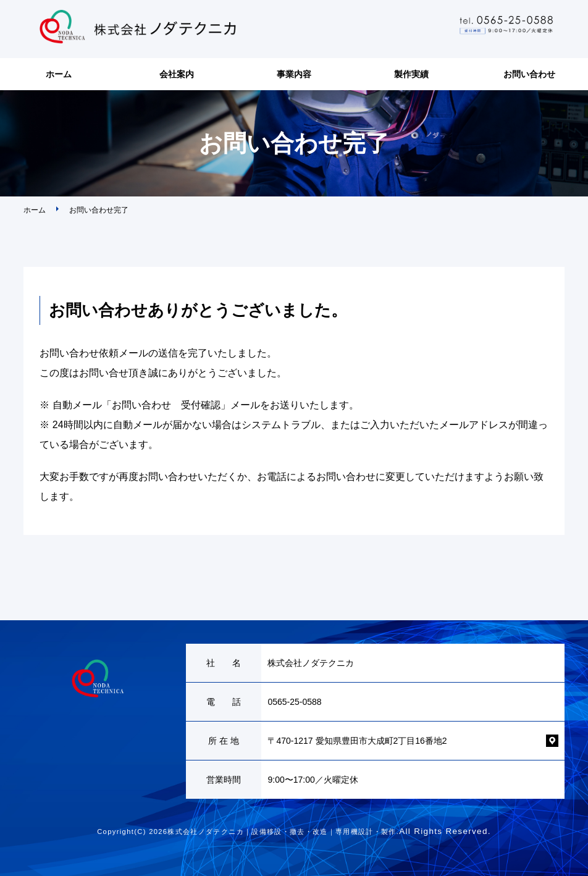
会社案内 (177, 74)
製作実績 (411, 74)
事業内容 (294, 74)
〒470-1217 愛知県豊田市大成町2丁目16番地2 (357, 741)
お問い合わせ (529, 74)
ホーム (59, 74)
